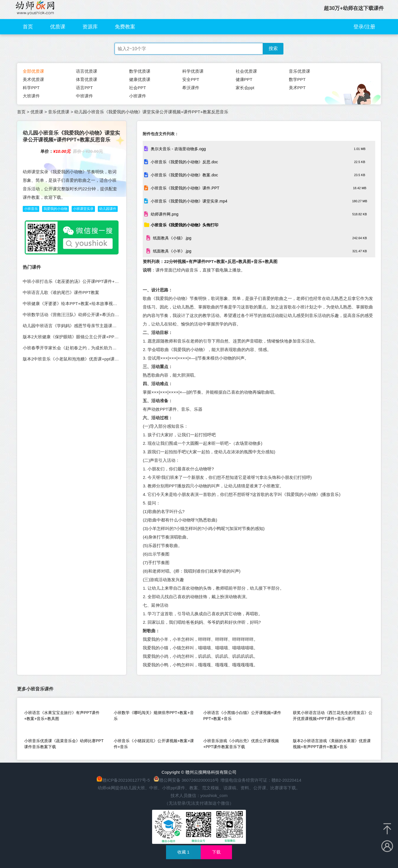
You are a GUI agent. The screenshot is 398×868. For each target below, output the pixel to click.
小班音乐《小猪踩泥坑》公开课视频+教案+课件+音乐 (154, 744)
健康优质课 (140, 79)
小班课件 (138, 96)
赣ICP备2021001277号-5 (126, 780)
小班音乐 (31, 209)
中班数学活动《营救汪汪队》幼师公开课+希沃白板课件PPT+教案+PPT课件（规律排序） (107, 315)
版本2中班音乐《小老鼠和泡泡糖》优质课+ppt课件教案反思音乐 (84, 359)
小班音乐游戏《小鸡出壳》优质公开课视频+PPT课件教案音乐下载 (241, 744)
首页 (28, 27)
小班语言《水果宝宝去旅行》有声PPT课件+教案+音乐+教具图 (62, 716)
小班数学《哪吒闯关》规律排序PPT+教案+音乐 (154, 716)
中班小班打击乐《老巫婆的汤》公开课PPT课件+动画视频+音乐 (83, 281)
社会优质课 (246, 71)
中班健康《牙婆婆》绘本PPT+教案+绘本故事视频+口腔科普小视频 (86, 303)
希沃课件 (191, 88)
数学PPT (297, 79)
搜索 (273, 48)
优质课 (58, 27)
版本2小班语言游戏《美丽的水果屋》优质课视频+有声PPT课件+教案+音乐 (332, 744)
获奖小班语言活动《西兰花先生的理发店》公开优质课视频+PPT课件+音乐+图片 (333, 716)
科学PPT (31, 88)
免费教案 (125, 27)
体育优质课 (87, 79)
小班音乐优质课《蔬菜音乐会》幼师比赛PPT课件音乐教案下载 (64, 744)
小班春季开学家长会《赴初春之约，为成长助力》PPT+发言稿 (81, 348)
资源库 (90, 27)
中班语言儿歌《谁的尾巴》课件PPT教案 (61, 292)
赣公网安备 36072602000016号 (186, 780)
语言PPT (84, 88)
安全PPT (191, 79)
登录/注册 (364, 27)
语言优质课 (87, 71)
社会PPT (137, 88)
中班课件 (84, 96)
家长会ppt (245, 88)
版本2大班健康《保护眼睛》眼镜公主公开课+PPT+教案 (75, 337)
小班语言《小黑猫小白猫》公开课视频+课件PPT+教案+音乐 (242, 716)
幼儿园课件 (108, 209)
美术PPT (297, 88)
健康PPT (244, 79)
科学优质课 (193, 71)
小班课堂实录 (83, 209)
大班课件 (31, 96)
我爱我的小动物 (55, 209)
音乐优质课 (299, 71)
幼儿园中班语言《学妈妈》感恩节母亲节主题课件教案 (74, 326)
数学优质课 (140, 71)
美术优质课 (33, 79)
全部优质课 (33, 71)
